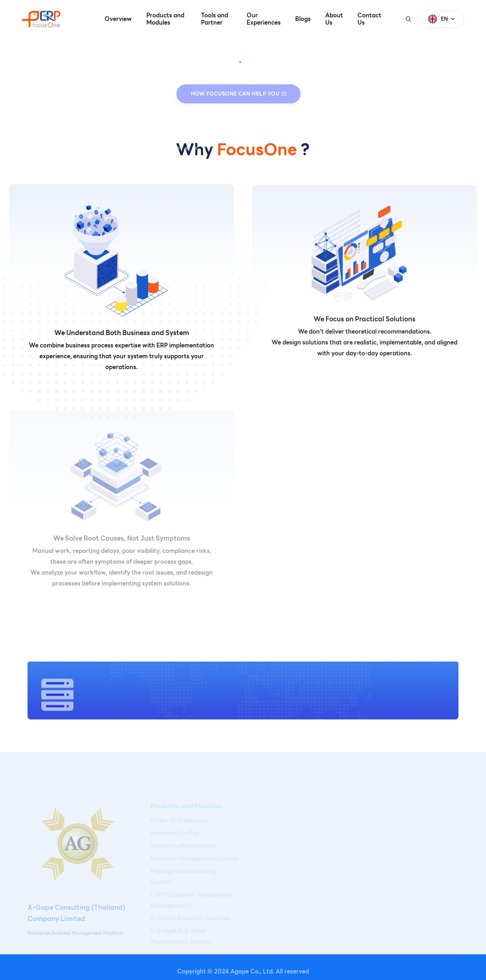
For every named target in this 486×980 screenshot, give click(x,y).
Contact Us (369, 19)
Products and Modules (165, 19)
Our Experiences (264, 19)
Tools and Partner (215, 19)
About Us (334, 19)
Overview (118, 19)
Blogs (303, 19)
